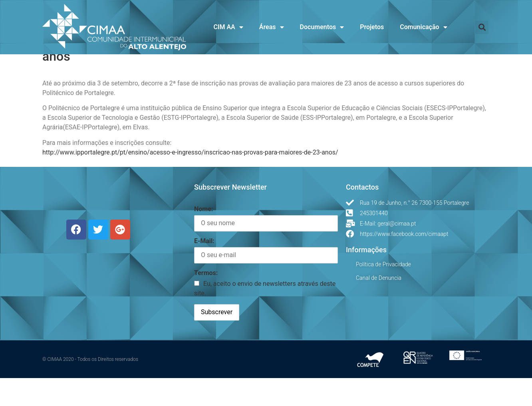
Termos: (206, 301)
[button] (482, 27)
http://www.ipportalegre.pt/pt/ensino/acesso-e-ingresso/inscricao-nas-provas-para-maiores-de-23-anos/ (190, 180)
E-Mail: (204, 269)
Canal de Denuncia (379, 306)
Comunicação (423, 27)
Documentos (322, 27)
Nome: (203, 237)
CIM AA (228, 27)
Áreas (272, 27)
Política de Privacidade (383, 292)
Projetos (372, 27)
